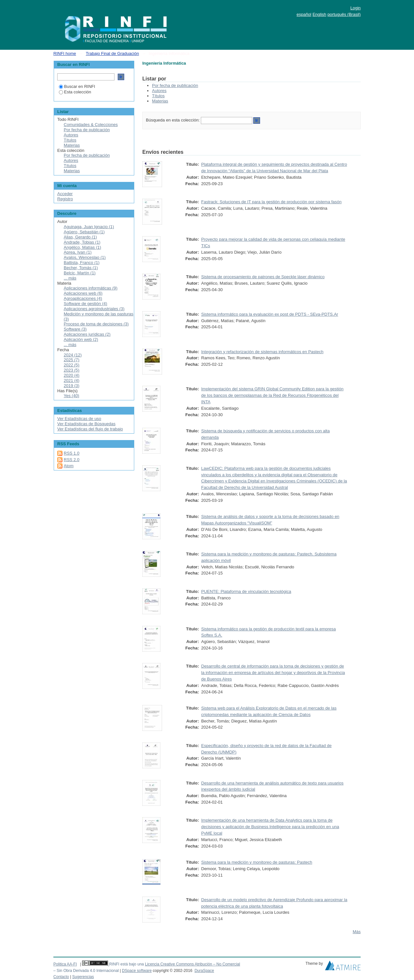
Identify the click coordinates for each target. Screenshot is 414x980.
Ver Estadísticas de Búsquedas (86, 424)
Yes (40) (71, 396)
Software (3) (75, 329)
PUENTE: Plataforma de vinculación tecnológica (246, 591)
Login (355, 8)
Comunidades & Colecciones (91, 125)
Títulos (158, 96)
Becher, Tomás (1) (81, 268)
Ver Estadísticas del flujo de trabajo (90, 429)
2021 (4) (71, 380)
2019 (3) (71, 386)
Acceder (65, 194)
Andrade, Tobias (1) (82, 242)
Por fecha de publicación (175, 85)
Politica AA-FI (65, 964)
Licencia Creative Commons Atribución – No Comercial (192, 964)
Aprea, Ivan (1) (78, 252)
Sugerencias (83, 977)
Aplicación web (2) (81, 339)
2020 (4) (71, 375)
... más (70, 278)
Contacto (61, 977)
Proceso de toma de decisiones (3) (96, 324)
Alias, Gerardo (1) (80, 237)
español (304, 14)
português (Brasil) (344, 14)
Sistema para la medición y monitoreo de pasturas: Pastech (257, 862)
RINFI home (65, 53)
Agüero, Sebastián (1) (84, 232)
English (319, 14)
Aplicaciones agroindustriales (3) (94, 309)
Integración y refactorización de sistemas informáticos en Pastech (262, 352)
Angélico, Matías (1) (82, 247)
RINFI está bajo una (126, 964)
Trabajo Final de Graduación (112, 53)
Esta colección (75, 92)
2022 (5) (71, 365)
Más (357, 932)
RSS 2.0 (71, 460)
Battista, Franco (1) (82, 263)
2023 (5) (71, 370)
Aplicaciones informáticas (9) (91, 288)
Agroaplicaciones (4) (83, 298)
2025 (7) (71, 360)
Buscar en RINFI (77, 86)
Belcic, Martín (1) (80, 273)
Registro (65, 199)
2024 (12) (73, 355)
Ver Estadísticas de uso (79, 419)
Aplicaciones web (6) (83, 293)
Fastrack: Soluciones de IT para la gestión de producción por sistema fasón (271, 202)
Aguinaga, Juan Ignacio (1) (89, 227)
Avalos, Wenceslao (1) (85, 257)
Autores (159, 91)
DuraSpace (204, 971)
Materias (160, 101)
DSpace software (137, 971)
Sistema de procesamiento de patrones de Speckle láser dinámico (263, 277)
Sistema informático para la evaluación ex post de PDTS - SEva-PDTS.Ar (270, 314)
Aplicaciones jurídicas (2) (87, 334)
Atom (69, 466)
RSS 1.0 (71, 453)
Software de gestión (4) (85, 304)
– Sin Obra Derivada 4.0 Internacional (86, 971)
